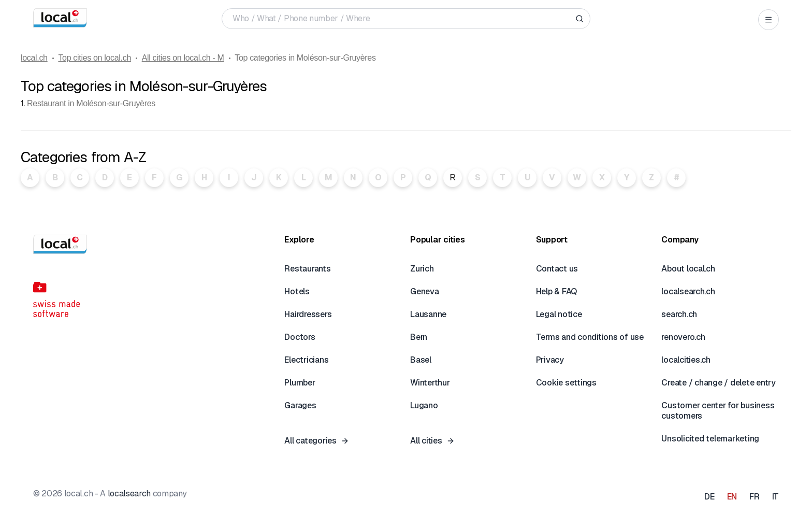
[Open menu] (769, 20)
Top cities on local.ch (95, 58)
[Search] (579, 19)
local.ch (34, 58)
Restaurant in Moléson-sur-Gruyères (91, 103)
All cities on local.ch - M (183, 58)
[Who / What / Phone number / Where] (402, 19)
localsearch (129, 494)
